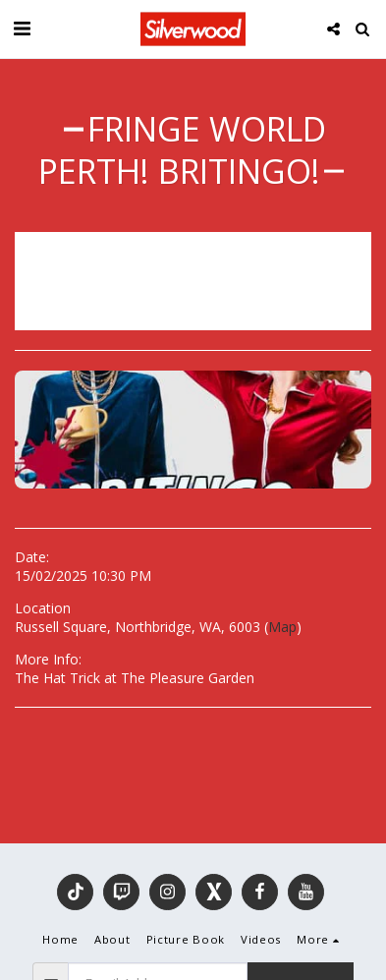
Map (282, 627)
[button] (22, 28)
